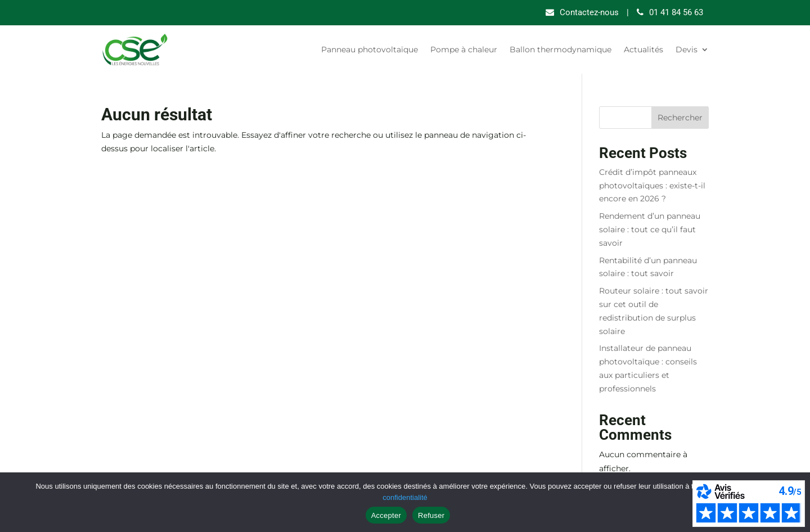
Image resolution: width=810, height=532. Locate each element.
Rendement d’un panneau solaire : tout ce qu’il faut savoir (650, 229)
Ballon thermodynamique (561, 49)
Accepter (386, 515)
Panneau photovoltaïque (370, 49)
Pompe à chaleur (464, 49)
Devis (687, 49)
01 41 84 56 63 (676, 12)
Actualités (643, 49)
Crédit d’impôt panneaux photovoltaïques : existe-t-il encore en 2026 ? (652, 186)
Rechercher (680, 118)
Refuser (431, 515)
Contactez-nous (589, 12)
